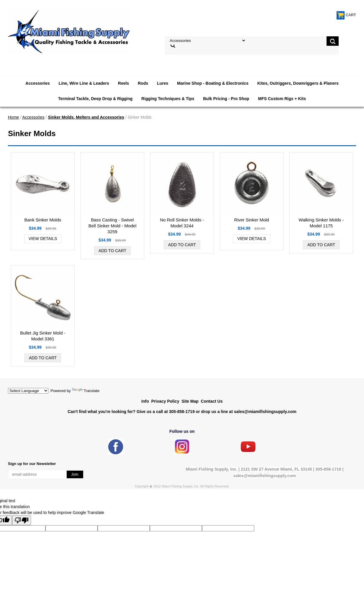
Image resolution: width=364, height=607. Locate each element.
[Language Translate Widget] (28, 391)
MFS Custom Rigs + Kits (282, 99)
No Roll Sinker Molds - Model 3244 (182, 223)
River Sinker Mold (252, 220)
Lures (163, 83)
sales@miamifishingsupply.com (265, 412)
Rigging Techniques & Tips (168, 99)
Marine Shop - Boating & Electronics (213, 83)
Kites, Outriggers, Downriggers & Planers (298, 83)
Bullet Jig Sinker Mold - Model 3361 (43, 336)
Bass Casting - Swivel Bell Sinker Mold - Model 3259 (113, 226)
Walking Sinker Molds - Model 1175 (321, 223)
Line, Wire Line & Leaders (84, 83)
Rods (143, 83)
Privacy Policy (165, 401)
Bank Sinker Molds (43, 220)
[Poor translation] (22, 520)
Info (145, 401)
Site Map (190, 401)
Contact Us (212, 401)
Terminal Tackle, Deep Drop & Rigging (95, 99)
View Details (43, 239)
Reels (123, 83)
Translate (86, 391)
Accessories (38, 83)
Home (13, 117)
